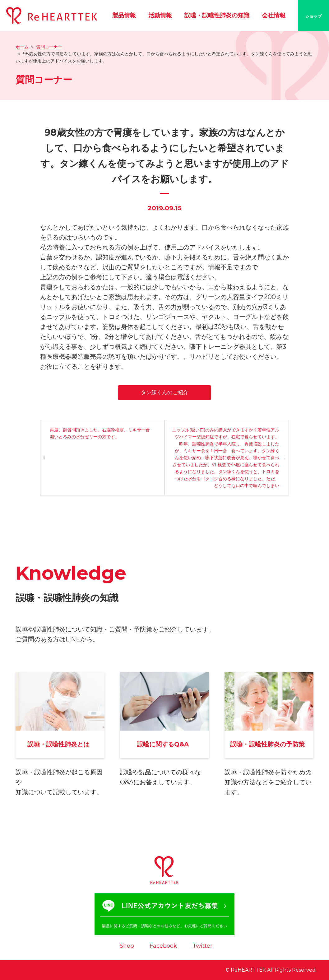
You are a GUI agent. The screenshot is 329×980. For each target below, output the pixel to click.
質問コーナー (49, 47)
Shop (127, 946)
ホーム (22, 47)
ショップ (313, 16)
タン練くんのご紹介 (165, 392)
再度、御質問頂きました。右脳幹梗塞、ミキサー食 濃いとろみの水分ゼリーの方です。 (102, 433)
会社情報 (274, 15)
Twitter (202, 946)
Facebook (163, 946)
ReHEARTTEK (248, 970)
